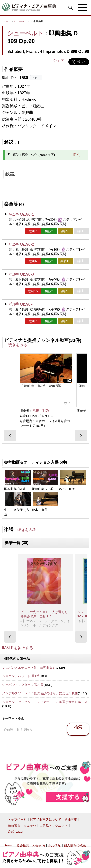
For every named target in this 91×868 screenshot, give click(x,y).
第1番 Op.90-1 (21, 214)
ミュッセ (30, 826)
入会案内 (39, 845)
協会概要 (23, 845)
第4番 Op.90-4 (21, 304)
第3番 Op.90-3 (21, 274)
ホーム (7, 21)
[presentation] (10, 436)
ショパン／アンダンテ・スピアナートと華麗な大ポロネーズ (45, 702)
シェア (59, 61)
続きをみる (18, 345)
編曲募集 (14, 826)
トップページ (17, 820)
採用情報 (54, 845)
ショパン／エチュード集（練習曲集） (29, 668)
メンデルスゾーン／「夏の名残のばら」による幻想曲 (40, 693)
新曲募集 (71, 820)
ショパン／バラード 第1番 (21, 676)
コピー (36, 78)
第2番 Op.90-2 (21, 244)
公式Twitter (16, 832)
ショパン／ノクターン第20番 (23, 685)
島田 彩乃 (41, 411)
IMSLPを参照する (17, 648)
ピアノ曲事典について (46, 820)
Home (9, 845)
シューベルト (22, 21)
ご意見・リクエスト (54, 826)
